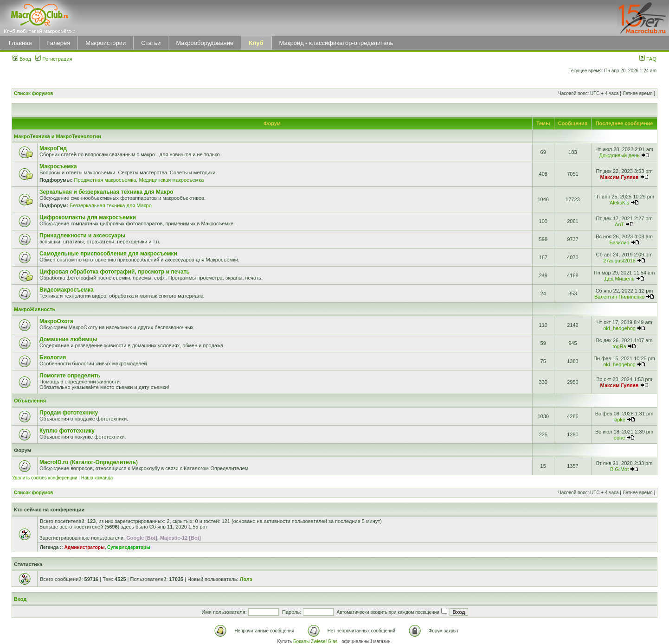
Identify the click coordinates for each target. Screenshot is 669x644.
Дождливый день (619, 155)
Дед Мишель (620, 279)
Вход (22, 59)
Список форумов (34, 93)
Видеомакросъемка (67, 290)
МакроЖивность (35, 309)
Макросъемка (58, 166)
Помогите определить (70, 376)
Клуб (256, 43)
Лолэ (246, 579)
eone (619, 438)
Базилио (620, 242)
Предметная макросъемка (105, 180)
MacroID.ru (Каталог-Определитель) (89, 462)
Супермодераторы (129, 547)
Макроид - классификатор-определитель (336, 43)
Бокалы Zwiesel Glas (316, 641)
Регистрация (54, 59)
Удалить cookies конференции (45, 478)
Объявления (30, 401)
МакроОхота (56, 321)
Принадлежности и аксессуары (83, 236)
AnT (619, 224)
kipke (619, 420)
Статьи (151, 43)
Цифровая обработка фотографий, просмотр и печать (115, 272)
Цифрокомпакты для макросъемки (88, 217)
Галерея (58, 43)
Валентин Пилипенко (619, 297)
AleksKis (619, 203)
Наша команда (97, 478)
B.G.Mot (619, 469)
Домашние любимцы (68, 339)
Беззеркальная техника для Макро (111, 205)
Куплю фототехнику (67, 431)
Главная (20, 43)
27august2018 (619, 261)
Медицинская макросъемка (171, 180)
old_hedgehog (619, 328)
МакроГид (53, 148)
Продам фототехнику (69, 413)
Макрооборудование (205, 43)
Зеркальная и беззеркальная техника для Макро (106, 192)
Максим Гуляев (620, 177)
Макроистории (106, 43)
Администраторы (84, 547)
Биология (53, 357)
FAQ (648, 59)
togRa (619, 346)
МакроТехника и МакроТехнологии (58, 136)
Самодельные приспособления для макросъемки (108, 254)
